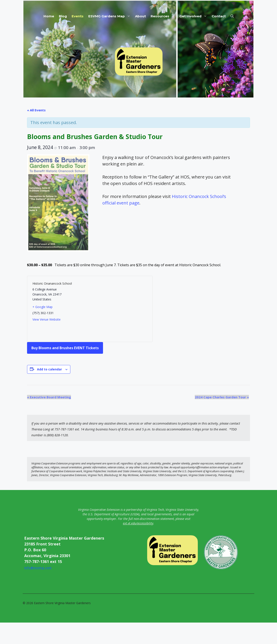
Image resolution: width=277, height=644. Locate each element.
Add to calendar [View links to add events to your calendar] (49, 369)
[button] (232, 16)
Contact (219, 16)
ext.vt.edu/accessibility (138, 523)
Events (78, 16)
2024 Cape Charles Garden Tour (222, 397)
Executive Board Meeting (49, 397)
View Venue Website (47, 319)
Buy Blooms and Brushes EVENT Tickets (65, 348)
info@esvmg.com (38, 568)
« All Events (36, 110)
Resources (164, 16)
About (140, 16)
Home (49, 16)
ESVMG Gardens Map (110, 16)
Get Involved (194, 16)
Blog (63, 16)
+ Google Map (43, 307)
